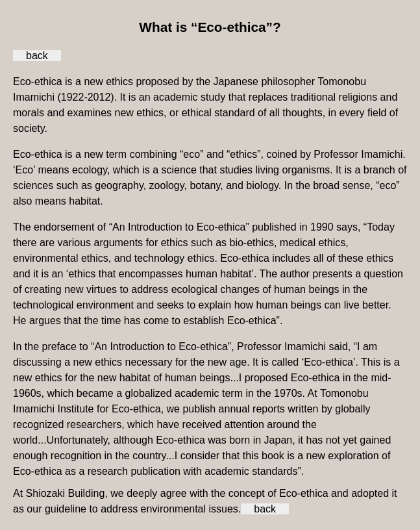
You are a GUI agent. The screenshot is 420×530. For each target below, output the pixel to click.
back (37, 56)
